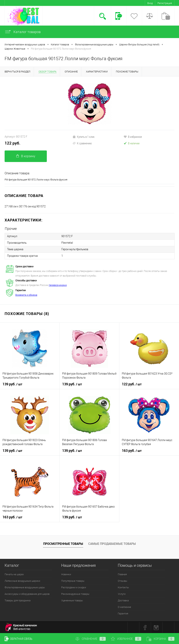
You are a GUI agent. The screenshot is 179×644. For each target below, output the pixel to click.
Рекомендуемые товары (75, 594)
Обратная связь (19, 639)
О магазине (124, 607)
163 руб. (132, 451)
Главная (122, 574)
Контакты (123, 587)
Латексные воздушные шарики (22, 581)
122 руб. (12, 143)
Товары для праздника (18, 600)
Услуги (122, 594)
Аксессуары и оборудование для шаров (27, 594)
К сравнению (82, 143)
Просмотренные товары (63, 544)
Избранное (126, 639)
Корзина (160, 639)
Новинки (66, 574)
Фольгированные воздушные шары (25, 587)
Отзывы (122, 581)
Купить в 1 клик (84, 137)
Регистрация (165, 3)
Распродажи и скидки (74, 587)
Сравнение (91, 639)
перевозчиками (58, 285)
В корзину (26, 156)
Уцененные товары (72, 600)
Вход (150, 3)
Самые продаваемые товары (112, 544)
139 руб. (12, 384)
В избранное (133, 137)
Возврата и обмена (26, 295)
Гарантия (123, 614)
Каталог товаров (23, 32)
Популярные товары (73, 581)
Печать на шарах (14, 574)
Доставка (123, 600)
